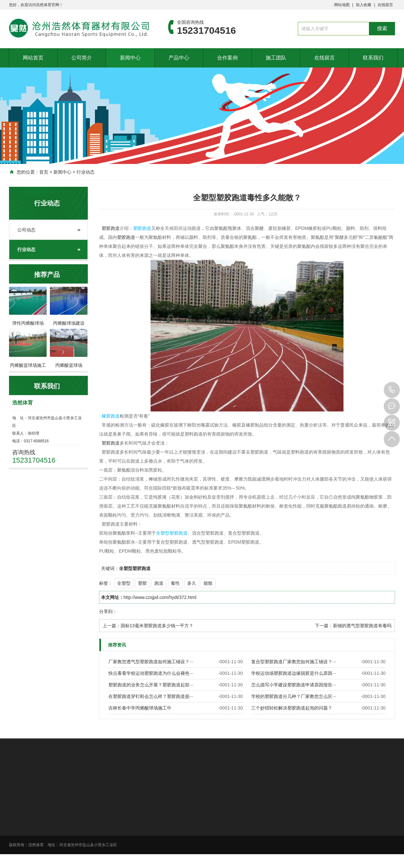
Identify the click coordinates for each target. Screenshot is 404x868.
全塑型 (124, 583)
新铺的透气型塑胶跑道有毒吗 (362, 626)
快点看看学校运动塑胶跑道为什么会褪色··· (151, 673)
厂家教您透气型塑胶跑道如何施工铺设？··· (151, 662)
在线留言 (385, 5)
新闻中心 (130, 58)
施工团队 (276, 58)
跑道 (159, 583)
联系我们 (373, 58)
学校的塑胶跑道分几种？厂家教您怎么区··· (294, 696)
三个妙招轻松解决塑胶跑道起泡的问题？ (292, 708)
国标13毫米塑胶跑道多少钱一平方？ (157, 626)
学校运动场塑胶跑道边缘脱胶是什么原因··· (294, 673)
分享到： (108, 611)
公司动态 (26, 230)
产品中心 (179, 58)
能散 (208, 583)
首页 (44, 172)
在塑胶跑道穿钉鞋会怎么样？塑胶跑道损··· (151, 696)
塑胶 (142, 583)
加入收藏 (363, 5)
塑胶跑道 (111, 228)
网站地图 (342, 5)
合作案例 (227, 58)
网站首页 (33, 58)
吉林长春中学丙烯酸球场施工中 (140, 708)
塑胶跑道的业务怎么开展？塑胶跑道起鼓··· (151, 685)
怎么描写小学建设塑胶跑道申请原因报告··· (294, 685)
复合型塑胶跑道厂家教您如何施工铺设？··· (294, 662)
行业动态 (86, 172)
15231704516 (392, 390)
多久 (192, 583)
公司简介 (82, 58)
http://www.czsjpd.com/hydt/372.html (160, 597)
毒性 (175, 583)
